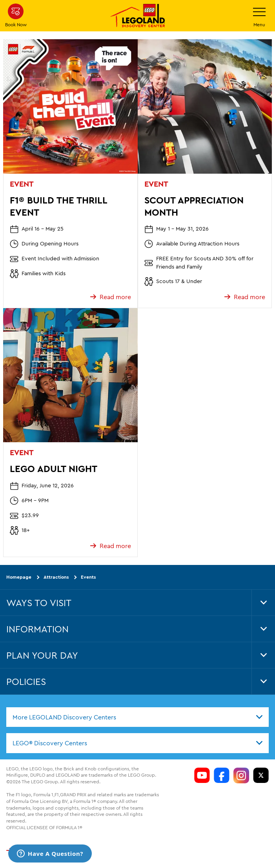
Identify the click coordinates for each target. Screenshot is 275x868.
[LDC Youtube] (202, 775)
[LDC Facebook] (222, 775)
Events (88, 577)
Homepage (19, 577)
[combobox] (137, 717)
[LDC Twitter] (261, 775)
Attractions (56, 577)
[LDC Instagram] (241, 775)
